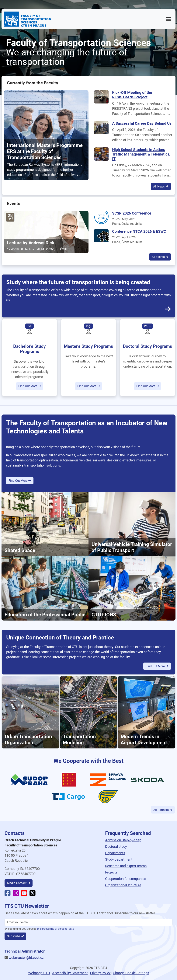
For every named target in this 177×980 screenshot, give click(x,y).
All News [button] (159, 186)
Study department (119, 859)
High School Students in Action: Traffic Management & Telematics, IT (141, 154)
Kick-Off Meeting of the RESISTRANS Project (132, 95)
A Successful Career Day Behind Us (142, 123)
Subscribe (14, 936)
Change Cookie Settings (131, 973)
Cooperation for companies (126, 879)
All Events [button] (158, 257)
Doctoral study (116, 847)
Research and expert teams (126, 866)
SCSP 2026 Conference (132, 213)
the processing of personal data (56, 929)
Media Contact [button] (17, 883)
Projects (111, 872)
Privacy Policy (100, 973)
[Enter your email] (88, 922)
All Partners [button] (161, 810)
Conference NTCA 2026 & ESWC (139, 231)
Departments (115, 853)
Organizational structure (123, 885)
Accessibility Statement (70, 973)
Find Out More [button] (28, 386)
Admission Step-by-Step (123, 840)
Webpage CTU (39, 973)
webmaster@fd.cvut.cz (26, 958)
